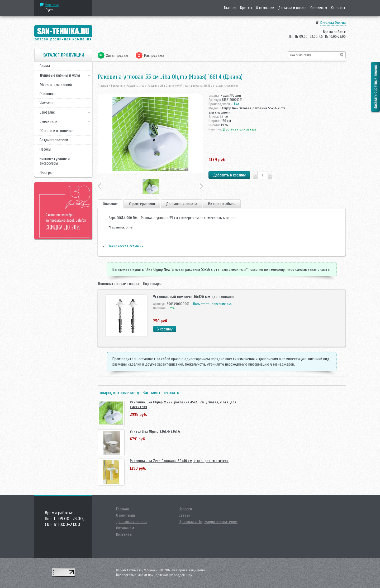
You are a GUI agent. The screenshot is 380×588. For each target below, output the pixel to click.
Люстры (46, 172)
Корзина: (52, 5)
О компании (265, 8)
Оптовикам (319, 8)
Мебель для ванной (56, 85)
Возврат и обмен (222, 204)
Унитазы (46, 103)
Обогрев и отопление (56, 131)
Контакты (338, 8)
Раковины (47, 94)
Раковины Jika (135, 86)
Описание (110, 204)
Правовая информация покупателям (208, 522)
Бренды (246, 8)
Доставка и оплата (292, 8)
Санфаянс (47, 112)
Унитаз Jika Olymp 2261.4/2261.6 (155, 431)
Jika (236, 104)
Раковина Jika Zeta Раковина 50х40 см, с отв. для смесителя (179, 461)
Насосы (45, 149)
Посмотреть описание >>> (212, 304)
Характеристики (142, 204)
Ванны (45, 66)
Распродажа (154, 55)
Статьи (184, 515)
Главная (230, 8)
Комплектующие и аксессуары (55, 161)
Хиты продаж (117, 55)
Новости (185, 509)
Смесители (48, 122)
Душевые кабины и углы (60, 75)
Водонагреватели (54, 140)
